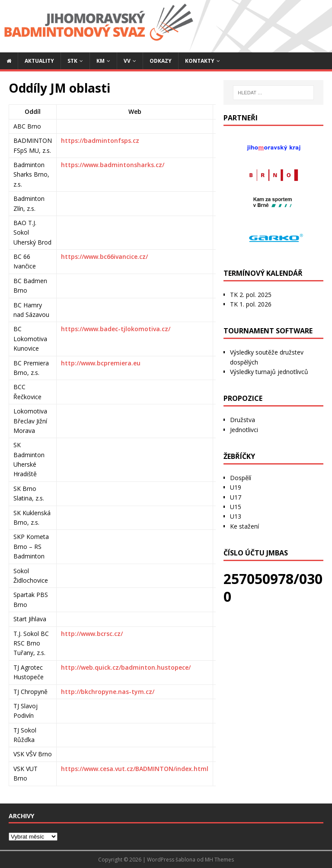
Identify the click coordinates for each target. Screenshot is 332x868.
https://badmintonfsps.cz (100, 140)
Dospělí (241, 478)
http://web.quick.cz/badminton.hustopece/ (126, 667)
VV (127, 61)
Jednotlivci (244, 430)
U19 (236, 487)
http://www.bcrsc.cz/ (92, 634)
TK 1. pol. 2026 (251, 304)
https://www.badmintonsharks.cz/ (113, 165)
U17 (236, 497)
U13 (236, 516)
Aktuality (39, 61)
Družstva (243, 420)
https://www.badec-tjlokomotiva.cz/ (116, 329)
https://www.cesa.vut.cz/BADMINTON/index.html (135, 769)
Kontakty (200, 61)
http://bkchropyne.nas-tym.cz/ (108, 692)
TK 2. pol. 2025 (251, 295)
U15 (236, 507)
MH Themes (219, 860)
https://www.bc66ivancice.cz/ (104, 257)
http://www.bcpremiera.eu (101, 363)
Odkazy (161, 61)
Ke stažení (244, 526)
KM (101, 61)
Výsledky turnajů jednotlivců (269, 372)
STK (72, 61)
